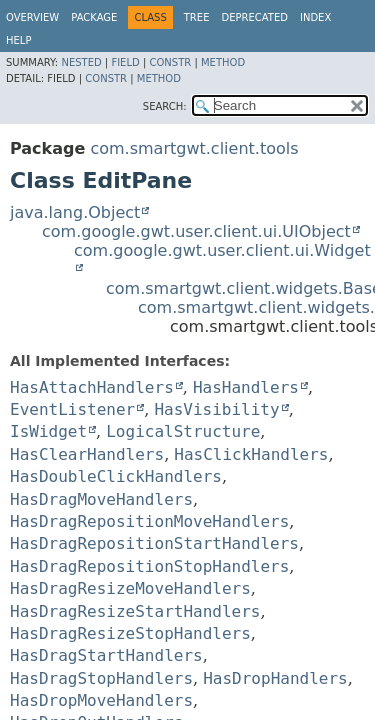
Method (223, 62)
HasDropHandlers (275, 678)
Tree (197, 17)
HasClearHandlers (87, 454)
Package (94, 17)
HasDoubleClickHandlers (116, 476)
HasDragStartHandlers (106, 655)
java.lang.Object (75, 212)
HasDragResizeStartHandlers (135, 611)
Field (125, 62)
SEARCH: (165, 106)
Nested (81, 62)
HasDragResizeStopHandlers (130, 633)
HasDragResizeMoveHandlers (130, 588)
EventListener (72, 409)
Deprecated (254, 17)
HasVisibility (216, 409)
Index (315, 17)
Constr (170, 62)
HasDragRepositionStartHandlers (154, 543)
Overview (32, 17)
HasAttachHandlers (92, 387)
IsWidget (48, 431)
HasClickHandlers (251, 454)
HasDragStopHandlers (101, 678)
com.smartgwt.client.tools (194, 148)
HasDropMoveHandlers (101, 700)
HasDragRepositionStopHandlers (149, 566)
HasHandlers (246, 387)
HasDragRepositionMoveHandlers (149, 521)
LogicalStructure (183, 431)
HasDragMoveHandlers (101, 499)
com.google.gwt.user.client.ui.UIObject (196, 231)
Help (18, 40)
